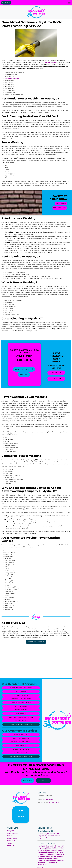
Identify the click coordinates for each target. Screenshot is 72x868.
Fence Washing (21, 706)
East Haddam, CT (54, 848)
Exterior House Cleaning (21, 699)
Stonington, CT (59, 860)
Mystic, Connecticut (36, 642)
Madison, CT (51, 854)
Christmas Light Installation (21, 688)
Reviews (56, 379)
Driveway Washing (21, 695)
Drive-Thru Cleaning (21, 738)
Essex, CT (61, 850)
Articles (10, 836)
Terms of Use (12, 841)
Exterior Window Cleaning (21, 703)
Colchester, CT (59, 846)
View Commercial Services (21, 756)
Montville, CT (60, 854)
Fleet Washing (21, 745)
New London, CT (43, 856)
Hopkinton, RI (54, 834)
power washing (51, 63)
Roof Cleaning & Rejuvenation (21, 717)
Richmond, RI (51, 836)
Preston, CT (42, 860)
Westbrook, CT (53, 862)
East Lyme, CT (52, 850)
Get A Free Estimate (24, 369)
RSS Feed (10, 846)
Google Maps (12, 831)
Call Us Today (43, 780)
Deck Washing (21, 692)
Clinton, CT (49, 846)
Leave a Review (13, 833)
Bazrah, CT (41, 846)
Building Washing (21, 734)
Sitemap (10, 843)
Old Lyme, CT (42, 858)
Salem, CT (49, 860)
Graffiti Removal (21, 753)
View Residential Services (21, 724)
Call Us (24, 374)
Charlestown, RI (43, 834)
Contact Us (28, 780)
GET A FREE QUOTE (60, 208)
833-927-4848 (54, 803)
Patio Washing (21, 714)
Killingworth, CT (51, 852)
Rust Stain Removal (21, 721)
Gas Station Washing (21, 749)
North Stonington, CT (57, 856)
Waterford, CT (42, 862)
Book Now (6, 3)
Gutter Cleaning (21, 710)
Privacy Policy (12, 838)
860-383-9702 (61, 203)
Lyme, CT (43, 854)
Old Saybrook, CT (53, 858)
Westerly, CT (42, 864)
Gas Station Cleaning (12, 78)
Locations (56, 373)
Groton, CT (41, 852)
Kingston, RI (42, 836)
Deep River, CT (43, 848)
